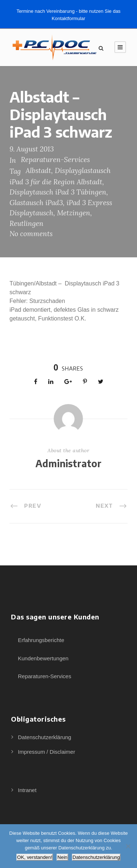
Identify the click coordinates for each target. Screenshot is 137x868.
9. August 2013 (32, 149)
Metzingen (74, 213)
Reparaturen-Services (55, 160)
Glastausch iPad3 (36, 203)
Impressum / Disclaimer (47, 752)
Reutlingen (26, 223)
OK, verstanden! (35, 857)
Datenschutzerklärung (45, 737)
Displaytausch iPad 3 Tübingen (58, 192)
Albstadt (38, 170)
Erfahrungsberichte (41, 640)
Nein (62, 857)
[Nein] (128, 846)
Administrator (68, 463)
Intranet (27, 790)
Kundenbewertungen (43, 658)
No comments (31, 234)
